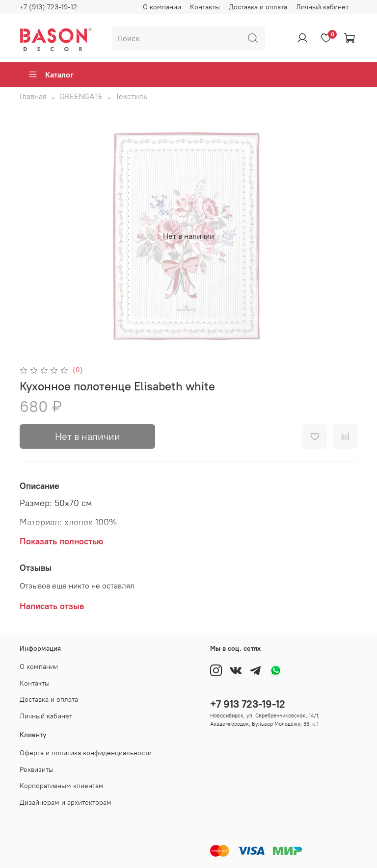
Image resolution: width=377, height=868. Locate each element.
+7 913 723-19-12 (248, 704)
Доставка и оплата (258, 7)
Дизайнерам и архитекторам (66, 802)
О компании (162, 7)
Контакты (205, 7)
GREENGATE (81, 96)
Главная (33, 96)
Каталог (51, 75)
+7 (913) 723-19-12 (48, 7)
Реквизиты (37, 769)
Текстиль (131, 96)
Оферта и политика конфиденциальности (86, 753)
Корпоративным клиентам (62, 786)
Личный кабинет (322, 7)
